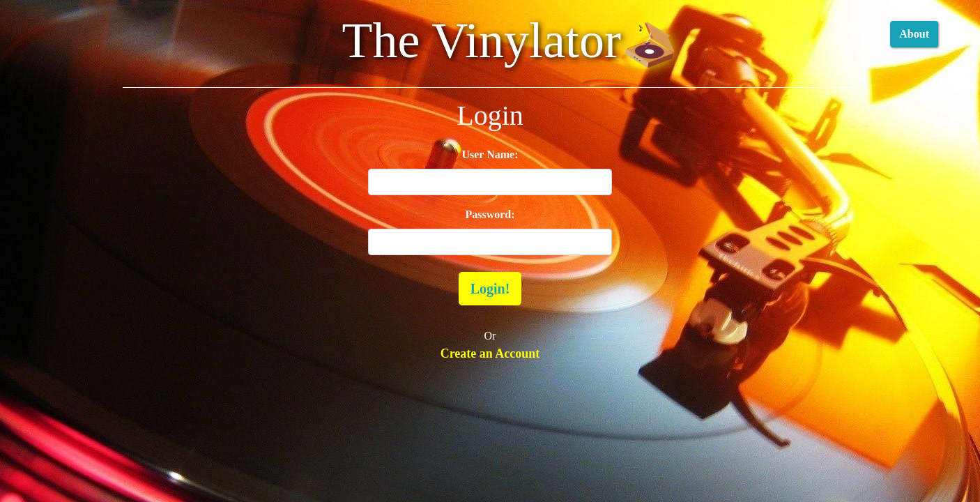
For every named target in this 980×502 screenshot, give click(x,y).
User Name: (490, 154)
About (914, 34)
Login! (490, 289)
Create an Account (490, 353)
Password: (490, 214)
